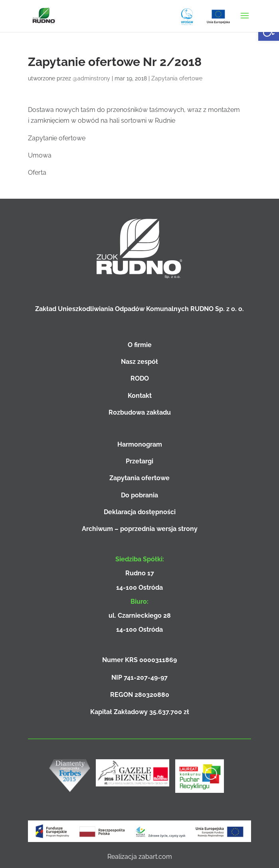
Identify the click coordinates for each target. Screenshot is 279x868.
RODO (140, 378)
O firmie (140, 345)
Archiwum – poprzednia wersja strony (140, 529)
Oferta (37, 173)
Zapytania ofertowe (177, 78)
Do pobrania (139, 495)
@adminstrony (91, 78)
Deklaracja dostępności (140, 512)
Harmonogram (140, 444)
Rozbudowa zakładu (140, 412)
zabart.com (155, 857)
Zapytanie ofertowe (57, 138)
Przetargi (139, 461)
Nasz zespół (139, 362)
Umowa (40, 155)
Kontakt (140, 396)
